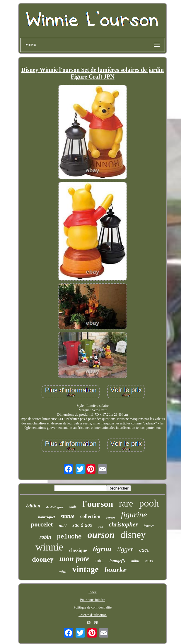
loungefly (117, 561)
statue (67, 516)
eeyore (111, 518)
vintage (86, 569)
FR (96, 623)
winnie (49, 547)
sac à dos (82, 525)
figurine (134, 515)
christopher (123, 524)
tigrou (102, 549)
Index (92, 592)
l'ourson (98, 504)
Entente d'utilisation (93, 615)
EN (89, 623)
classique (78, 550)
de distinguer (55, 507)
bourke (116, 570)
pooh (149, 503)
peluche (69, 537)
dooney (43, 559)
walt (100, 527)
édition (33, 506)
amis (73, 506)
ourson (101, 535)
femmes (149, 526)
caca (144, 550)
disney (133, 535)
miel (99, 561)
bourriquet (46, 517)
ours (149, 561)
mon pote (75, 559)
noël (63, 526)
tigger (125, 549)
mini (63, 572)
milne (135, 561)
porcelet (42, 524)
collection (90, 516)
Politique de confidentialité (93, 607)
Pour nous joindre (92, 600)
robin (45, 537)
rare (126, 503)
